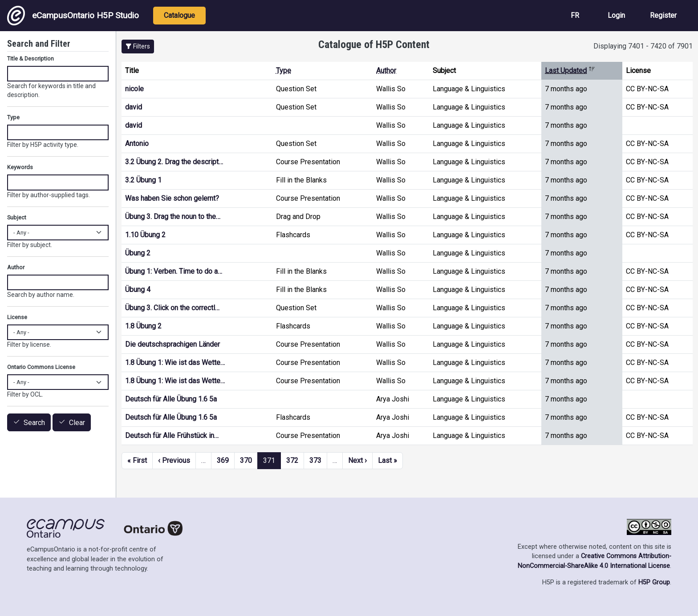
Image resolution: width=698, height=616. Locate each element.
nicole (134, 89)
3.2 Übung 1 (143, 180)
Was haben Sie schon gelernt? (172, 198)
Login (616, 15)
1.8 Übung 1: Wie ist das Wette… (175, 363)
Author (386, 71)
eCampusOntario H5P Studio (73, 16)
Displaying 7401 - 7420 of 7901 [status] (643, 46)
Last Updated (570, 71)
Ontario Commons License (41, 367)
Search (34, 423)
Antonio (137, 144)
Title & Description (30, 59)
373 (315, 460)
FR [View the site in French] (575, 15)
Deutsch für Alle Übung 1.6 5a (171, 399)
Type (284, 71)
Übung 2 (138, 253)
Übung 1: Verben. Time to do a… (174, 271)
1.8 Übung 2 (143, 326)
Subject (17, 217)
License (17, 317)
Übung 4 (138, 290)
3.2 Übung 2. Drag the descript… (174, 162)
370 (246, 460)
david (134, 107)
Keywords (20, 167)
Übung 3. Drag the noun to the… (173, 217)
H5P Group (654, 582)
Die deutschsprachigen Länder (172, 344)
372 (292, 460)
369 (223, 460)
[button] (138, 47)
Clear (77, 423)
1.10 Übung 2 (145, 235)
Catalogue (179, 15)
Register (663, 15)
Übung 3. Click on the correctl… (172, 308)
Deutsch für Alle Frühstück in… (172, 436)
